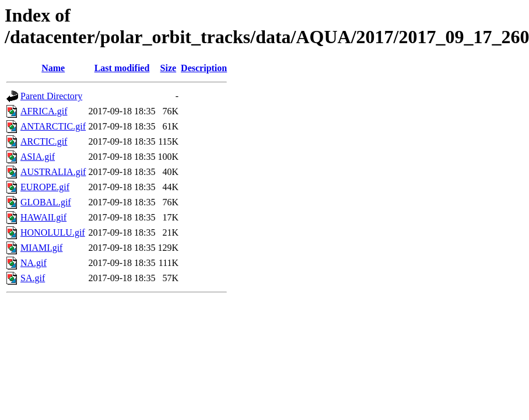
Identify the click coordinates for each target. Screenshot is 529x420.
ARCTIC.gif (44, 141)
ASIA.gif (38, 157)
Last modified (122, 68)
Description (204, 68)
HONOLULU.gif (53, 232)
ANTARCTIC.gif (53, 126)
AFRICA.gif (44, 111)
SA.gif (33, 278)
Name (53, 68)
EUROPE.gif (45, 187)
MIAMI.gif (41, 248)
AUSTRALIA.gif (53, 172)
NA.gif (34, 263)
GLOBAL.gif (46, 202)
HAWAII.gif (43, 217)
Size (169, 68)
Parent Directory (51, 96)
